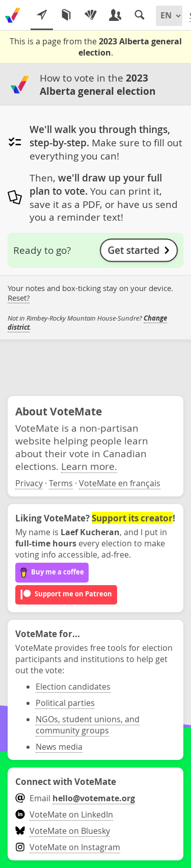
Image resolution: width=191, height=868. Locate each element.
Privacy (29, 483)
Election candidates (73, 687)
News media (59, 747)
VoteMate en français (120, 483)
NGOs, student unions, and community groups (88, 725)
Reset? (19, 298)
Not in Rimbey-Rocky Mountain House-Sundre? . (87, 323)
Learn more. (89, 466)
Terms (61, 483)
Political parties (65, 703)
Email (75, 798)
